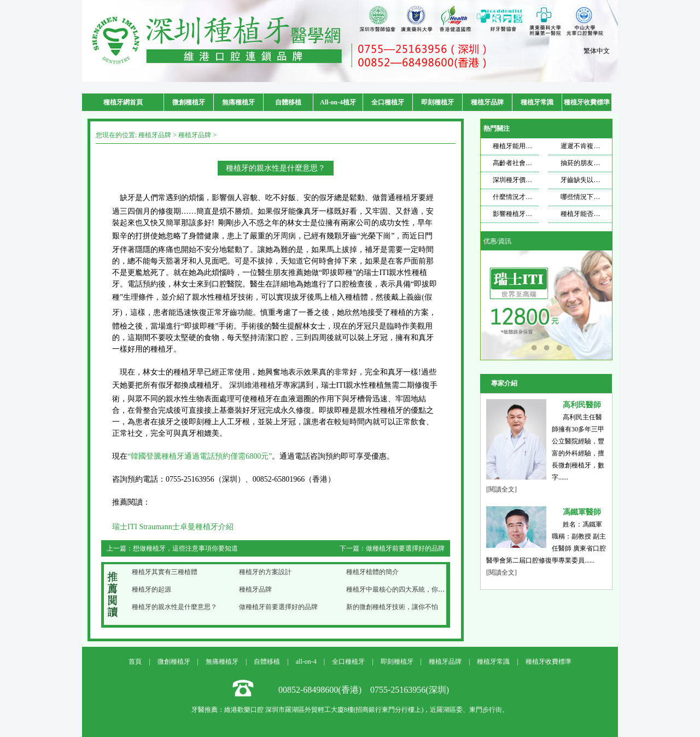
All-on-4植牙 (338, 102)
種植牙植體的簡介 (372, 572)
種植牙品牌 (487, 102)
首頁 (135, 662)
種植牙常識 (537, 102)
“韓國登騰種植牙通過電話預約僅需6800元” (200, 456)
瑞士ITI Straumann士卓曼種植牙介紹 (173, 527)
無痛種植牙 (238, 102)
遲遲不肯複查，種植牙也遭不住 (606, 146)
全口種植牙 (388, 102)
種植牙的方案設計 (265, 572)
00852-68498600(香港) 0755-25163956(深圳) (364, 690)
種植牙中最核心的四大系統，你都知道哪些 (409, 589)
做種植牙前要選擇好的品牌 (405, 548)
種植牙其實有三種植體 (165, 572)
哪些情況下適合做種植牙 (597, 197)
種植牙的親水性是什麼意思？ (174, 607)
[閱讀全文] (501, 489)
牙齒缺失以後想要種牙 (593, 180)
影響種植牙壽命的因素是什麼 (535, 214)
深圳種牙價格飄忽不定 (526, 180)
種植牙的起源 (151, 589)
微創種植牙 (189, 102)
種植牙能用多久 (516, 146)
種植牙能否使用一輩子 (593, 214)
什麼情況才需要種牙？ (526, 197)
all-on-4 (306, 662)
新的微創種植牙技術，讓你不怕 (392, 607)
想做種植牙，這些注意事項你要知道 (185, 548)
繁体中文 (597, 51)
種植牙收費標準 (587, 102)
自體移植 (288, 102)
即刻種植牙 (437, 102)
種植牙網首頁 (123, 102)
